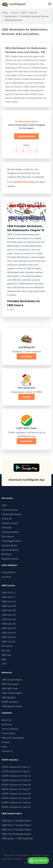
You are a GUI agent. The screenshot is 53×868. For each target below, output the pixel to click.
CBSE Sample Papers (12, 680)
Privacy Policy (8, 733)
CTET (4, 664)
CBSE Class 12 (9, 593)
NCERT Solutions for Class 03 (16, 807)
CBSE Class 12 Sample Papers (16, 821)
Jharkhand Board (10, 550)
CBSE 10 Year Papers (12, 693)
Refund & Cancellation (13, 738)
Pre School (7, 646)
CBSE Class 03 (9, 633)
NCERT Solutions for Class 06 (16, 794)
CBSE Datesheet (25, 838)
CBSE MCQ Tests (10, 689)
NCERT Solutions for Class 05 (16, 798)
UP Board (6, 528)
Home (5, 13)
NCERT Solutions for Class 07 (16, 789)
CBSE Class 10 (9, 602)
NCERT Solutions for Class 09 (16, 780)
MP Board (7, 554)
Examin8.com (8, 572)
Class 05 (33, 13)
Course (14, 13)
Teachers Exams (10, 523)
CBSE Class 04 (9, 628)
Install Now (27, 356)
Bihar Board (8, 536)
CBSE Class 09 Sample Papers (16, 834)
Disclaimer (7, 724)
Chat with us (38, 861)
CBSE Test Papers (10, 684)
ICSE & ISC (7, 519)
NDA (4, 659)
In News (6, 742)
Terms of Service (10, 729)
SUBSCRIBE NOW (27, 136)
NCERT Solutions (10, 702)
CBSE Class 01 (9, 642)
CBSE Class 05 (9, 624)
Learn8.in (6, 577)
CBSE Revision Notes (12, 706)
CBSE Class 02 (9, 637)
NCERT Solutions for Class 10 (16, 776)
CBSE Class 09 (9, 606)
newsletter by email (25, 182)
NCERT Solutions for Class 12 (16, 767)
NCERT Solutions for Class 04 (16, 803)
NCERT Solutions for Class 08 (16, 785)
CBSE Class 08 (9, 610)
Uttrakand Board (10, 532)
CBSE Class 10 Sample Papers (16, 830)
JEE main (6, 650)
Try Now (27, 397)
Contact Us (7, 751)
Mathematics (11, 16)
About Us (6, 720)
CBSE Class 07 (9, 615)
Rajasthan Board (10, 559)
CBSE (23, 13)
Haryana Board (9, 545)
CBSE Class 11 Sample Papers (16, 825)
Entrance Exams (10, 510)
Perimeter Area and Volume (35, 16)
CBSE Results (8, 838)
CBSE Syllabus (9, 697)
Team (4, 747)
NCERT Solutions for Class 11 (16, 771)
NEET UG (6, 655)
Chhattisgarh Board (12, 541)
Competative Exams (12, 514)
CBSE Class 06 (9, 619)
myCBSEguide (14, 4)
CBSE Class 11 (9, 597)
